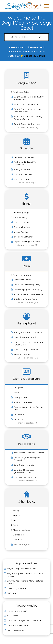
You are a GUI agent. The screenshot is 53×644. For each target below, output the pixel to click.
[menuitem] (39, 6)
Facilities (17, 525)
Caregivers (18, 388)
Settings (17, 511)
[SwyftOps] (22, 6)
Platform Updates (21, 530)
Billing (26, 203)
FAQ (15, 520)
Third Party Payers (22, 213)
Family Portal (27, 323)
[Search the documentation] (12, 37)
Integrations (27, 444)
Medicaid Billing (20, 217)
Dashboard (18, 535)
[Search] (39, 6)
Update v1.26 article (35, 56)
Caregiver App (26, 83)
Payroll (26, 266)
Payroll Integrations (22, 275)
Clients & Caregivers (27, 379)
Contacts (17, 540)
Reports (17, 515)
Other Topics (27, 501)
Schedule (26, 148)
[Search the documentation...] (23, 37)
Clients (16, 393)
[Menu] (45, 6)
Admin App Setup (21, 92)
